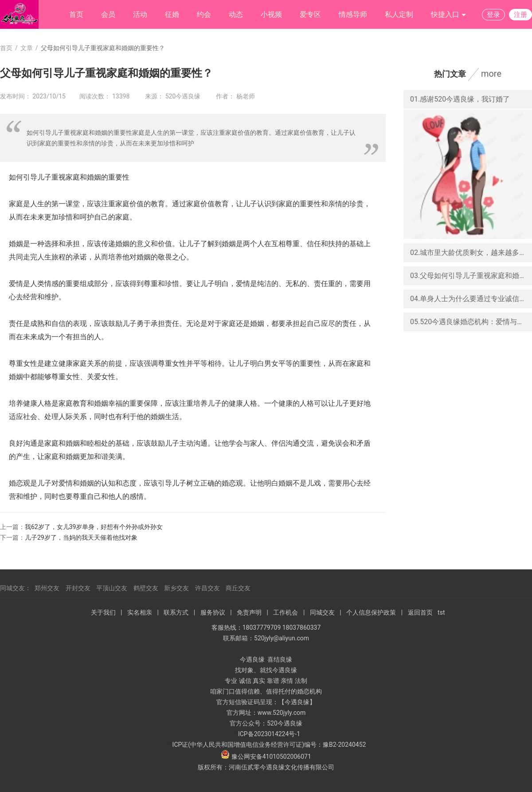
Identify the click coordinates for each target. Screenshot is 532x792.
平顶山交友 (112, 588)
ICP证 (180, 745)
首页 (76, 14)
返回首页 (420, 612)
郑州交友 (47, 588)
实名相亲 (140, 612)
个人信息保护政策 (371, 612)
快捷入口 (449, 15)
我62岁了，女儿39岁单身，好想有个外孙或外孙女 (94, 527)
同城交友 (322, 612)
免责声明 (249, 612)
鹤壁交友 (146, 588)
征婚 (172, 14)
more (491, 74)
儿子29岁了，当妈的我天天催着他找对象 (81, 537)
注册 (520, 15)
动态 (236, 14)
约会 (204, 14)
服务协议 (213, 612)
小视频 (271, 14)
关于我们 (103, 612)
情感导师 (353, 14)
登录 (493, 15)
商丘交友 (238, 588)
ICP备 (246, 734)
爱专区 (310, 14)
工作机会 (286, 612)
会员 (108, 14)
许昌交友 (207, 588)
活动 (140, 14)
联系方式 (176, 612)
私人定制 (399, 14)
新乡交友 (176, 588)
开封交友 (78, 588)
